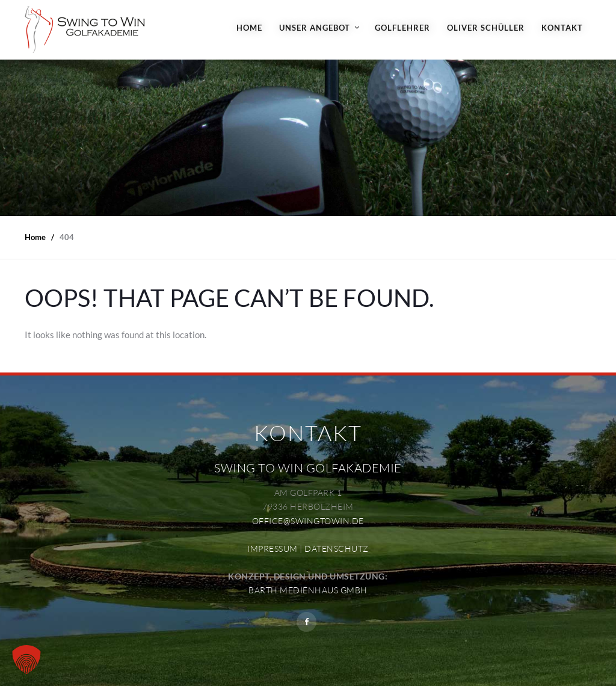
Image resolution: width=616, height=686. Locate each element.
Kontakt (562, 28)
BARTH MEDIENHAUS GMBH (308, 590)
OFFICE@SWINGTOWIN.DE (308, 521)
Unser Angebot (315, 28)
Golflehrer (402, 28)
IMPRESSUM (273, 548)
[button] (26, 660)
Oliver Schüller (486, 28)
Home (249, 28)
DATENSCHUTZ (337, 548)
